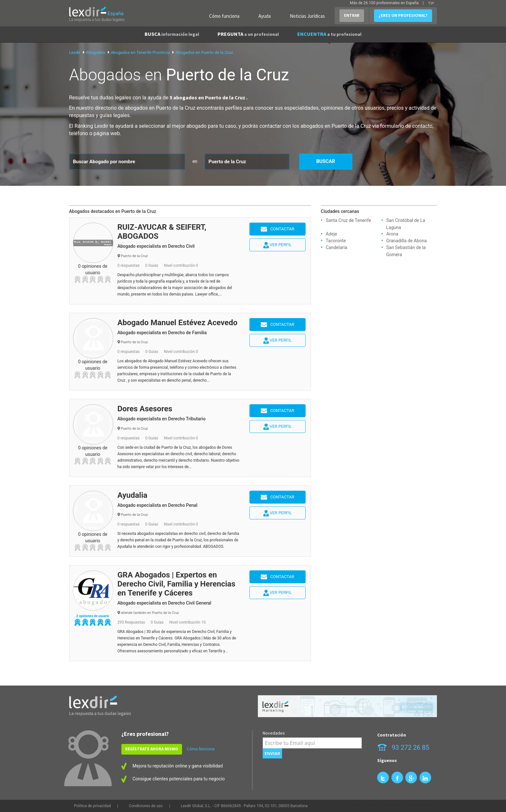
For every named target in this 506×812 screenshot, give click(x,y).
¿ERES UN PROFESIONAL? (403, 15)
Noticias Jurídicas (307, 16)
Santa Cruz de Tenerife (348, 220)
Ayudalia (132, 495)
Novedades (274, 733)
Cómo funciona (224, 16)
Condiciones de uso (146, 806)
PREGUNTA (248, 34)
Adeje (331, 234)
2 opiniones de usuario (93, 616)
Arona (392, 234)
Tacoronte (336, 241)
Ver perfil (278, 245)
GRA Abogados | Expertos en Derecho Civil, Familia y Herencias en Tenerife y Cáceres (177, 584)
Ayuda (265, 16)
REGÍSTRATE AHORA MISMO (152, 749)
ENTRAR (352, 15)
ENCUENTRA (329, 34)
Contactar (278, 229)
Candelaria (336, 247)
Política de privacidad (92, 806)
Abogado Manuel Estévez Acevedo (177, 323)
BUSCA (172, 34)
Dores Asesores (145, 409)
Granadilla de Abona (406, 241)
